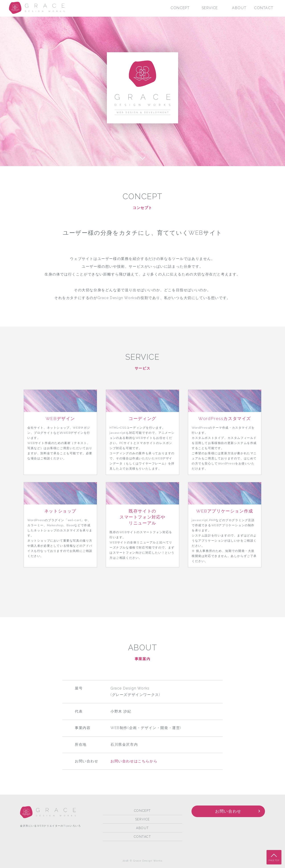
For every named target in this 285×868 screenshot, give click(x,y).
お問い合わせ (228, 811)
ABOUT (239, 8)
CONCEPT (180, 8)
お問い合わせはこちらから (134, 761)
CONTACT (264, 8)
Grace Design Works (37, 8)
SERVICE (210, 8)
